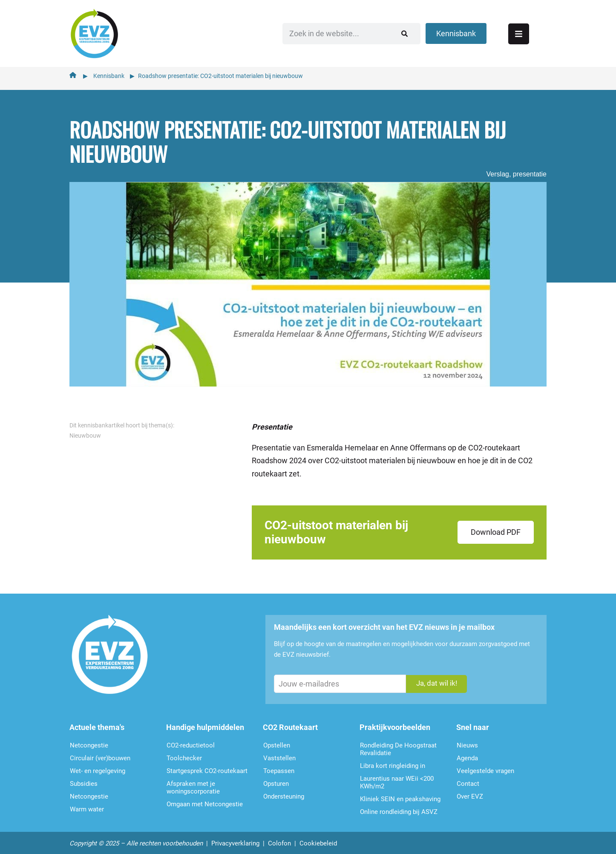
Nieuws (467, 742)
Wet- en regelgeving (98, 768)
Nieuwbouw (85, 433)
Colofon (279, 840)
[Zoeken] (440, 32)
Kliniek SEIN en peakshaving (400, 796)
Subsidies (84, 781)
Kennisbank (109, 73)
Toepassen (279, 768)
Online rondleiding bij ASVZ (399, 809)
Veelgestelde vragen (485, 768)
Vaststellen (279, 755)
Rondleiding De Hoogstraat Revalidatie (398, 746)
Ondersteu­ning (284, 793)
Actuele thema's (97, 724)
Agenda (467, 755)
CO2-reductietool (191, 742)
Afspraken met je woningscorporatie (193, 785)
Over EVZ (470, 793)
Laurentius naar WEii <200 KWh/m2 (397, 779)
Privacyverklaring (235, 840)
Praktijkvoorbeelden (395, 724)
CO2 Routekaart (290, 724)
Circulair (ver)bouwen (100, 755)
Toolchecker (184, 755)
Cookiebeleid (318, 840)
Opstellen (277, 742)
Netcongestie (89, 742)
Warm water (87, 806)
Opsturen (276, 781)
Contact (468, 781)
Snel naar (473, 724)
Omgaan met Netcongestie (205, 801)
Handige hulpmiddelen (205, 724)
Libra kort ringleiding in (393, 763)
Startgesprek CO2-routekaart (207, 768)
